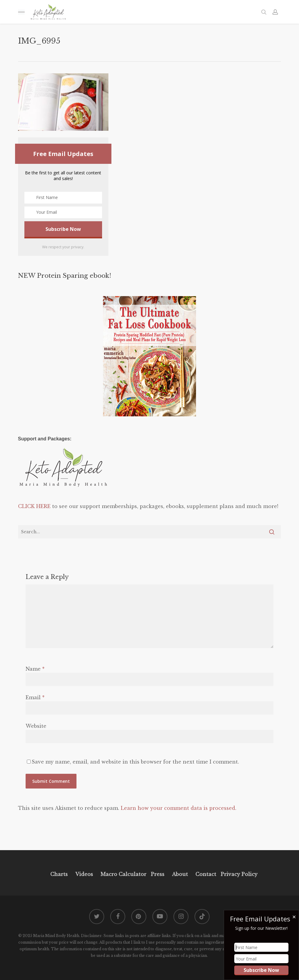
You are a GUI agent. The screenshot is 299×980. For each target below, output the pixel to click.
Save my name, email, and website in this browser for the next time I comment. (135, 762)
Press (158, 874)
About (180, 874)
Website (36, 726)
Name (35, 669)
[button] (21, 12)
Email (35, 697)
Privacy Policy (238, 874)
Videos (84, 874)
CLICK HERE (34, 506)
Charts (59, 874)
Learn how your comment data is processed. (179, 808)
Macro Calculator (123, 874)
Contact (206, 874)
